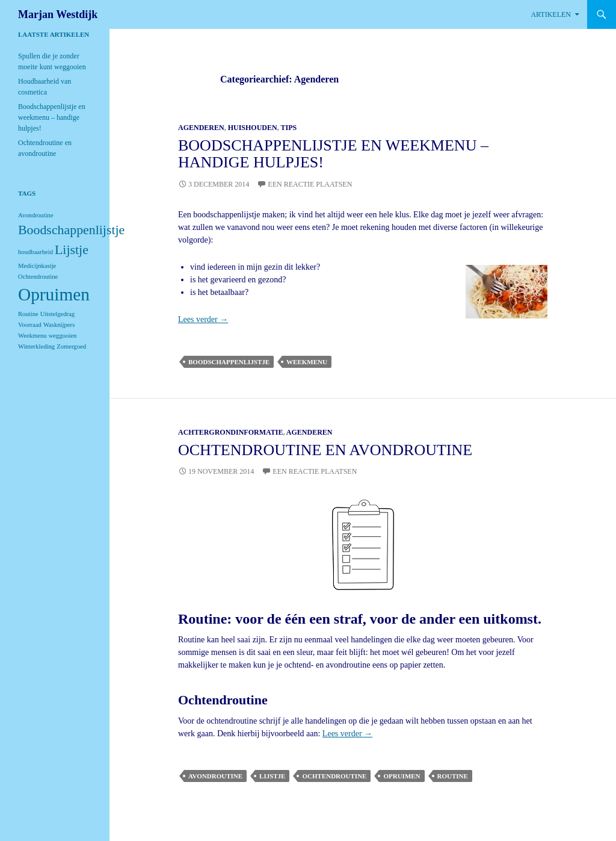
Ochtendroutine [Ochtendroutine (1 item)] (38, 277)
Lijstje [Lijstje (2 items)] (72, 250)
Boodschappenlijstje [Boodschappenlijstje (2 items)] (71, 230)
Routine (453, 776)
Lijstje (272, 776)
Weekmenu (307, 362)
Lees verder (203, 319)
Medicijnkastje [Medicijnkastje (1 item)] (37, 266)
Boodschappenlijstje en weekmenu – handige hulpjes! (333, 154)
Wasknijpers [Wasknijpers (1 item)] (59, 325)
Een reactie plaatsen (310, 184)
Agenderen (201, 128)
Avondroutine (215, 776)
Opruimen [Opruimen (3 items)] (54, 294)
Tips (289, 128)
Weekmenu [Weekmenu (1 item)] (32, 336)
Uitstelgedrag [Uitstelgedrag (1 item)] (57, 314)
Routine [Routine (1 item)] (28, 314)
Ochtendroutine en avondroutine (325, 450)
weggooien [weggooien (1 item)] (63, 336)
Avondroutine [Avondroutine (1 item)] (35, 215)
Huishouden (253, 128)
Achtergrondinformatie (230, 432)
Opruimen (402, 776)
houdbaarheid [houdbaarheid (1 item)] (35, 252)
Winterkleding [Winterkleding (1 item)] (36, 346)
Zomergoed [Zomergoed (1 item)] (71, 346)
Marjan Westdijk (58, 14)
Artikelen (551, 14)
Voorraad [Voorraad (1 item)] (30, 325)
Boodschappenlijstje (229, 362)
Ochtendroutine (334, 776)
